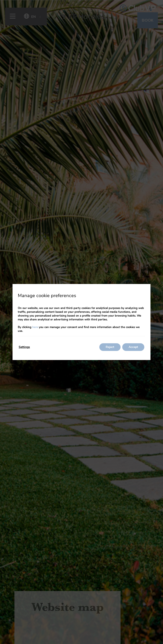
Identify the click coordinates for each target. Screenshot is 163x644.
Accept (133, 347)
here (35, 327)
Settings (24, 347)
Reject (110, 347)
